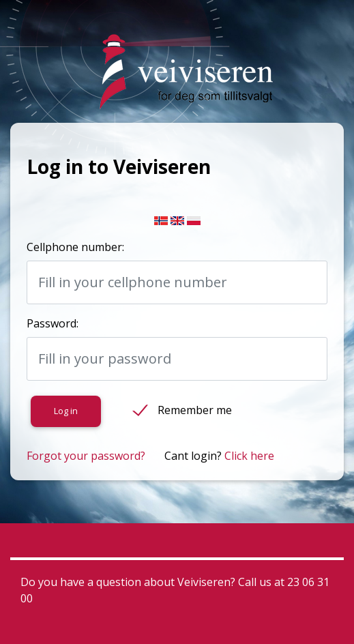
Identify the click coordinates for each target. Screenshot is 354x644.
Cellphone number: (75, 247)
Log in (66, 411)
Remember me (195, 410)
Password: (53, 323)
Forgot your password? (86, 456)
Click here (249, 456)
